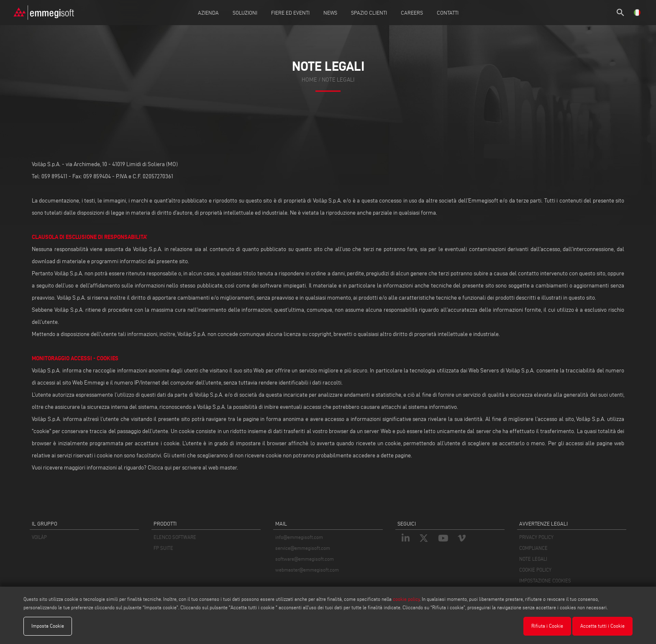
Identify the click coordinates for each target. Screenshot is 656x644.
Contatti (448, 13)
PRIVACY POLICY (536, 537)
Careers (412, 13)
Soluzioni (245, 13)
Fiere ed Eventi (290, 13)
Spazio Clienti (369, 13)
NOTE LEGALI (533, 559)
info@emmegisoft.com (299, 537)
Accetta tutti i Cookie (602, 626)
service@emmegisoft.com (303, 548)
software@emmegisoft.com (305, 559)
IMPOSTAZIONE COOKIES (545, 581)
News (330, 13)
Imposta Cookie (48, 626)
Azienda (208, 13)
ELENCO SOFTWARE (175, 537)
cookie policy (406, 599)
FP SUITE (163, 548)
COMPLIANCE (533, 548)
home (309, 80)
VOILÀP (39, 537)
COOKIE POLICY (535, 570)
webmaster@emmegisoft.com (307, 570)
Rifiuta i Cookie (547, 626)
